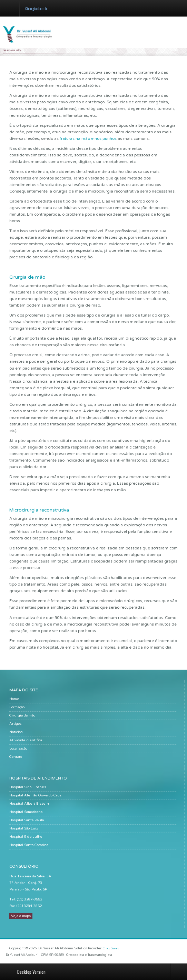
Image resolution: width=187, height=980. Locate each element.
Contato (16, 757)
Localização (18, 749)
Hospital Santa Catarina (29, 845)
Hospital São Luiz (24, 828)
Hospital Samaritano (26, 812)
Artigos (16, 724)
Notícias (16, 732)
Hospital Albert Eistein (29, 804)
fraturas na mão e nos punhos (88, 139)
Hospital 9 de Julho (26, 837)
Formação (17, 707)
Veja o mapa (21, 916)
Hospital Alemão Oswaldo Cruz (35, 795)
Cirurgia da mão (22, 715)
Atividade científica (26, 740)
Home (14, 699)
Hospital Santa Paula (27, 820)
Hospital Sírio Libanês (28, 787)
